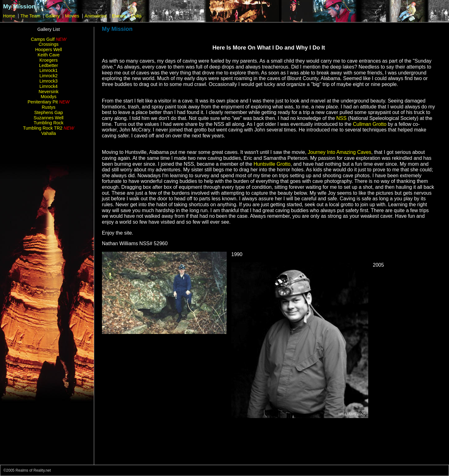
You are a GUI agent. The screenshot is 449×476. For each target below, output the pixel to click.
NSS (342, 118)
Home (9, 16)
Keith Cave (49, 55)
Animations (96, 16)
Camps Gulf (49, 39)
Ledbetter (48, 65)
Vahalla (48, 133)
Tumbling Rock (48, 123)
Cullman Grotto (370, 124)
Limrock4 (49, 86)
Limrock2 (49, 76)
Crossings (49, 44)
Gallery (53, 16)
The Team (31, 16)
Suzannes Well (49, 118)
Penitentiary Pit (49, 102)
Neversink (49, 92)
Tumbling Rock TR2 (49, 128)
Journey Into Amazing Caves (340, 152)
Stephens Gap (49, 112)
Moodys (49, 97)
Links (136, 16)
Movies (72, 16)
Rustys (49, 107)
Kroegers (49, 60)
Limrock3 (49, 81)
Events (119, 16)
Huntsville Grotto (272, 164)
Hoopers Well (49, 50)
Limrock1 (49, 70)
